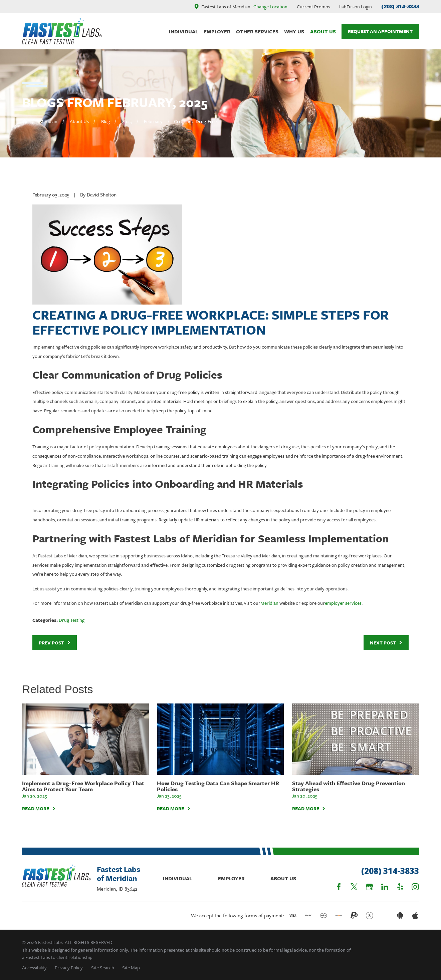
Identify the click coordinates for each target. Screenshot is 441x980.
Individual (177, 878)
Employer (231, 878)
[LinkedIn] (385, 887)
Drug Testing (72, 620)
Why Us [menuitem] (294, 31)
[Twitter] (354, 887)
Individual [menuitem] (183, 31)
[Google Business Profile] (370, 887)
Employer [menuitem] (217, 31)
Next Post (386, 643)
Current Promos (313, 7)
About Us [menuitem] (323, 31)
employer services (343, 603)
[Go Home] (25, 121)
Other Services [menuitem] (257, 31)
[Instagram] (415, 887)
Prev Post (55, 643)
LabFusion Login (356, 7)
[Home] (62, 31)
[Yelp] (400, 887)
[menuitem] (34, 967)
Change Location (270, 7)
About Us (283, 878)
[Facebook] (339, 887)
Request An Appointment (380, 31)
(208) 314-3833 (400, 6)
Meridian (269, 603)
